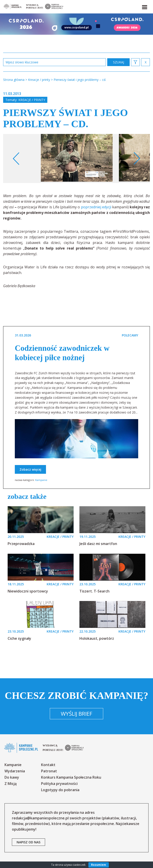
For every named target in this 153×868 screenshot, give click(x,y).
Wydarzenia (15, 771)
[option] (77, 158)
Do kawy (12, 777)
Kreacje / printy (32, 100)
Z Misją (11, 784)
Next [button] (137, 159)
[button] (144, 6)
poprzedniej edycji (96, 207)
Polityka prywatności (59, 784)
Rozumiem (99, 865)
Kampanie (41, 480)
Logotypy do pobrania (60, 790)
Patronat (49, 771)
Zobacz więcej (30, 469)
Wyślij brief (76, 714)
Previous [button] (16, 159)
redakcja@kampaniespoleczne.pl (40, 818)
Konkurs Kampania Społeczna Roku (71, 777)
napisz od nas (28, 842)
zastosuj (118, 62)
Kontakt (48, 765)
